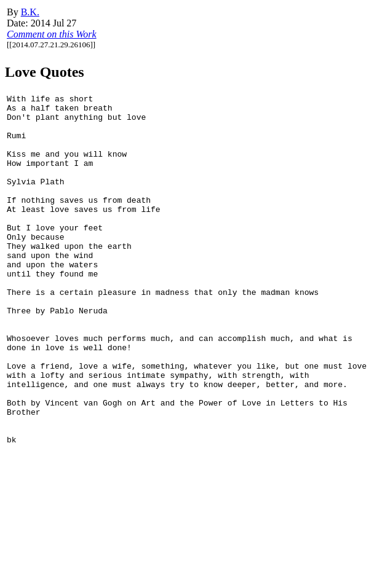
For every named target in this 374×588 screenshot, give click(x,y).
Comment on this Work (52, 34)
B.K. (30, 12)
